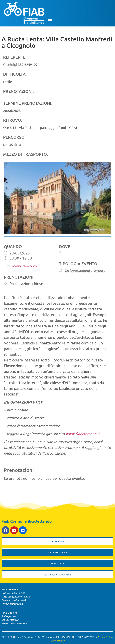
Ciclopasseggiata (78, 270)
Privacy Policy (105, 637)
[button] (50, 20)
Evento (100, 270)
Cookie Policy (57, 640)
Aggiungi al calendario (22, 266)
